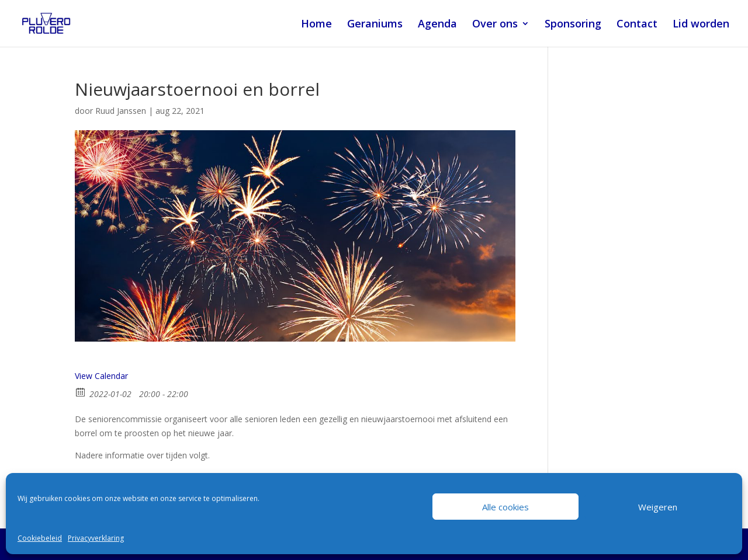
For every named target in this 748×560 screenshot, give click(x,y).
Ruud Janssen (121, 111)
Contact (637, 25)
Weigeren (658, 507)
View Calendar (101, 376)
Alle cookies (505, 507)
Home (316, 25)
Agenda (437, 25)
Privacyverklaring (96, 538)
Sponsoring (573, 25)
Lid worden (701, 25)
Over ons (495, 25)
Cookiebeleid (40, 538)
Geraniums (375, 25)
